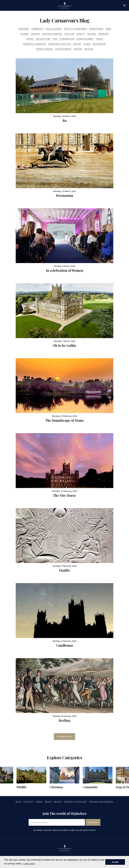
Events (99, 39)
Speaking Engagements (101, 802)
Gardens (35, 34)
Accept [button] (115, 862)
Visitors (78, 49)
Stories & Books (44, 49)
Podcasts (28, 802)
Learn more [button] (29, 864)
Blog (18, 802)
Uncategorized (63, 49)
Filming (25, 34)
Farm (108, 29)
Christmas (24, 29)
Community (37, 29)
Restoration (99, 44)
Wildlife (89, 49)
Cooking (91, 34)
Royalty (81, 34)
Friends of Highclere (75, 802)
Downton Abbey (85, 39)
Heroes (30, 39)
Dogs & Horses (54, 29)
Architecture (43, 39)
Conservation (67, 39)
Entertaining (96, 29)
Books (48, 802)
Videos (39, 802)
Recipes (58, 802)
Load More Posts (64, 736)
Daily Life (69, 34)
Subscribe (93, 822)
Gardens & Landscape (34, 44)
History (77, 44)
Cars (55, 39)
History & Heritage (52, 34)
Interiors (103, 34)
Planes (87, 44)
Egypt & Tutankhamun (75, 29)
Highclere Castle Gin (59, 44)
